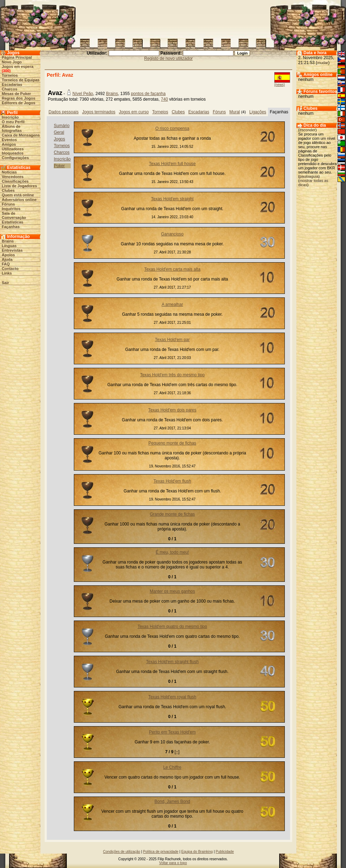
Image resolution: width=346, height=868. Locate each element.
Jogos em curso (134, 112)
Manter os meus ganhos (172, 591)
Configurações (15, 158)
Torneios (10, 75)
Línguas (9, 246)
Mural (235, 112)
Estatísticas (12, 222)
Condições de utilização (122, 852)
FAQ (6, 264)
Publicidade (225, 852)
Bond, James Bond (172, 801)
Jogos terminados (99, 112)
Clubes (8, 190)
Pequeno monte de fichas (172, 443)
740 (165, 99)
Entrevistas (12, 250)
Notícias (9, 172)
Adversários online (19, 200)
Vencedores (13, 177)
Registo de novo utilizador (168, 58)
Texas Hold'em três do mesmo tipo (172, 375)
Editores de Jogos (18, 103)
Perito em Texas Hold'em (172, 732)
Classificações (15, 181)
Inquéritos (11, 209)
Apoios (8, 255)
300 (6, 71)
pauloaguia (309, 176)
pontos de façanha (148, 94)
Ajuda (7, 259)
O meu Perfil (13, 122)
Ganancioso (172, 234)
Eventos (9, 140)
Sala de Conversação (14, 215)
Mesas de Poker (16, 94)
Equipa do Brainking (197, 852)
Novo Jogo (12, 62)
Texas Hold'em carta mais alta (172, 269)
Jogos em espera (18, 67)
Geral (59, 132)
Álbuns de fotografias (12, 128)
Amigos (9, 144)
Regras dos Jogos (18, 98)
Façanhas (11, 227)
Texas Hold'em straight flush (172, 662)
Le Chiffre (172, 767)
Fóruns (8, 204)
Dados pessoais (63, 112)
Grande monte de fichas (172, 514)
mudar (323, 63)
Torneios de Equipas (21, 80)
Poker (59, 166)
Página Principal (17, 57)
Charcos (9, 89)
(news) (280, 85)
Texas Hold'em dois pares (172, 410)
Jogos (59, 139)
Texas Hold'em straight (172, 199)
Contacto (10, 269)
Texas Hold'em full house (172, 164)
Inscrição (10, 117)
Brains (8, 241)
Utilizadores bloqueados (13, 151)
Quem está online (18, 195)
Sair (5, 283)
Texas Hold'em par (172, 340)
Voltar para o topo (173, 863)
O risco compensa (172, 128)
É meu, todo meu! (172, 552)
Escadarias (12, 84)
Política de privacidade (161, 852)
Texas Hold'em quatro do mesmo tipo (172, 627)
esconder (307, 130)
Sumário (62, 126)
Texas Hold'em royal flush (172, 697)
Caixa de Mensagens (21, 135)
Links (7, 273)
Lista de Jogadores (19, 186)
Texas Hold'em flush (172, 481)
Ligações (258, 112)
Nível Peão (83, 94)
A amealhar (172, 304)
